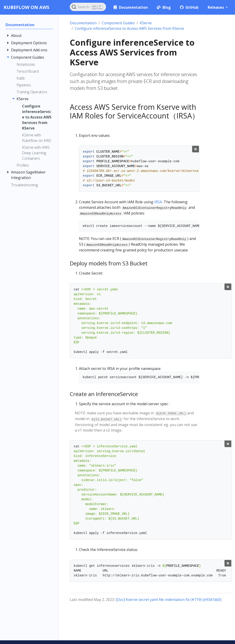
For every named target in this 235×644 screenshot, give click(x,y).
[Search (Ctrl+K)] (88, 7)
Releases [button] (216, 7)
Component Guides (118, 23)
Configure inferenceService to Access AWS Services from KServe (129, 28)
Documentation (83, 23)
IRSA (158, 202)
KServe (146, 23)
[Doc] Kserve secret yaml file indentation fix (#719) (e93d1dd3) (169, 600)
